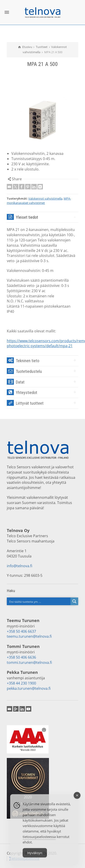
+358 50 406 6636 (21, 657)
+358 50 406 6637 (21, 631)
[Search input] (39, 601)
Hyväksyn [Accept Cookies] (35, 857)
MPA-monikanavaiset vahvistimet (39, 201)
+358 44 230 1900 (21, 683)
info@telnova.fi (19, 566)
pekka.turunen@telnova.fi (29, 688)
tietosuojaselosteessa (39, 840)
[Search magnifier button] (74, 601)
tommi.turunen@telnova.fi (29, 662)
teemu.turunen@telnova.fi (29, 636)
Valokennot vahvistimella (45, 198)
